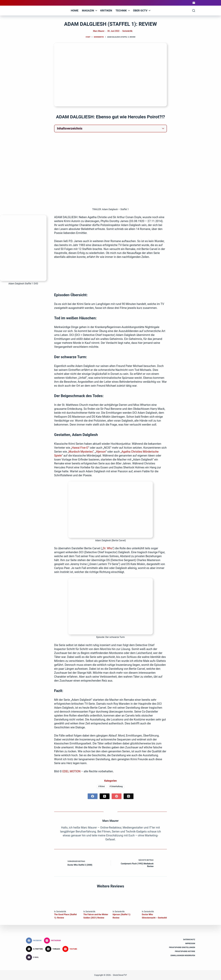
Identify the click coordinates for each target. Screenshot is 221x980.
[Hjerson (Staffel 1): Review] (125, 901)
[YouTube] (70, 949)
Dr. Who (108, 548)
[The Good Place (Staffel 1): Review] (67, 901)
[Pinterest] (117, 796)
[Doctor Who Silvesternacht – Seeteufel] (154, 901)
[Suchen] (194, 11)
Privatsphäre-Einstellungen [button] (182, 947)
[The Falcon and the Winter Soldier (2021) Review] (96, 901)
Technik (123, 11)
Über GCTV (142, 11)
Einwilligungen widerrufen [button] (183, 955)
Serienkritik (127, 31)
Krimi (102, 786)
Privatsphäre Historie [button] (185, 951)
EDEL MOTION (72, 771)
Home (75, 10)
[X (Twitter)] (105, 796)
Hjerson (101, 452)
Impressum (190, 944)
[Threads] (129, 796)
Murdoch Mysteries (81, 452)
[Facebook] (93, 796)
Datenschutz (189, 940)
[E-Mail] (194, 3)
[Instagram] (52, 941)
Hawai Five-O (80, 448)
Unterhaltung (116, 786)
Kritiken (106, 10)
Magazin (90, 11)
